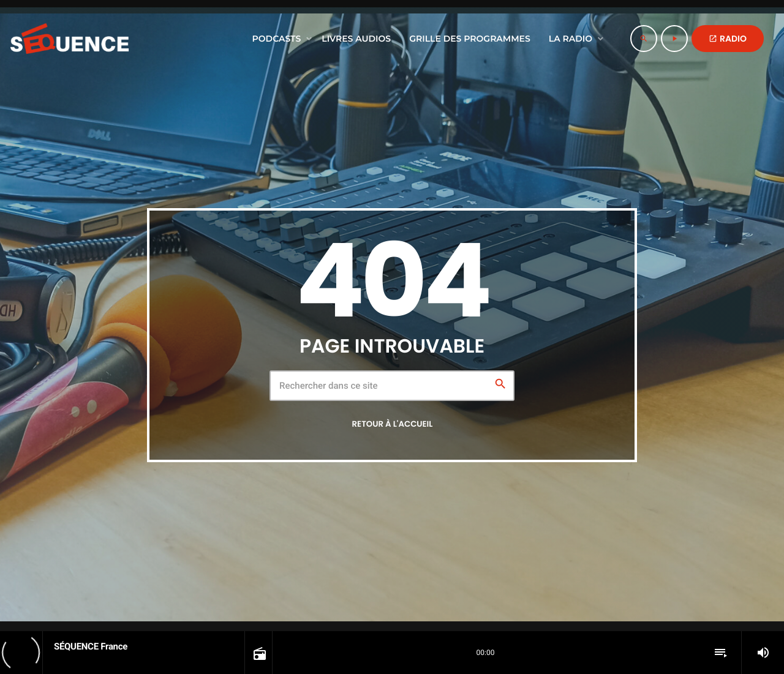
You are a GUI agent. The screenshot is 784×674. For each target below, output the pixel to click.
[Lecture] (674, 39)
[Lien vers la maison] (70, 39)
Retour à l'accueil (393, 424)
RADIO (728, 39)
